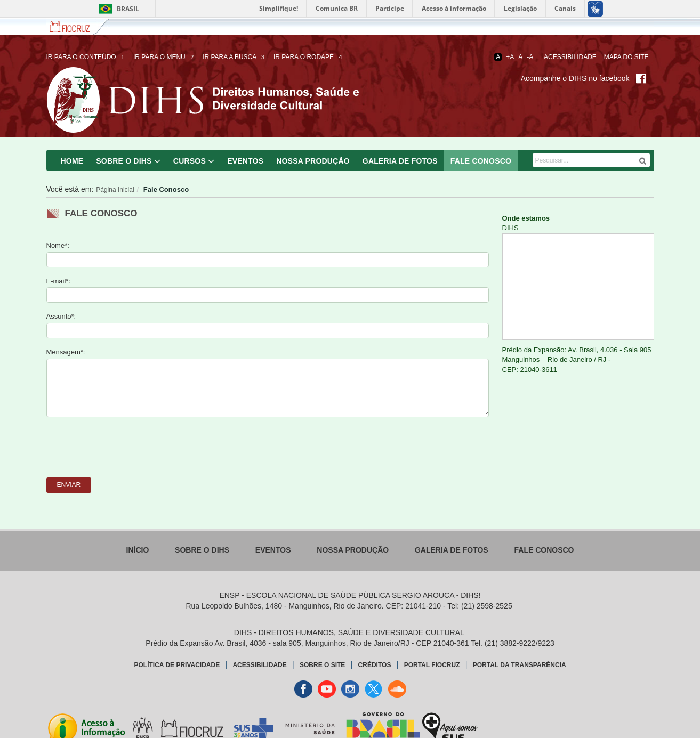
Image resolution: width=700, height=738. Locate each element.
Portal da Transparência (520, 665)
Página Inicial (115, 190)
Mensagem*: (66, 352)
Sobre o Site (322, 665)
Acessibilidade (570, 57)
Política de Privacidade (177, 665)
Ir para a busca (234, 57)
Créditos (375, 665)
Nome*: (58, 245)
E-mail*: (59, 281)
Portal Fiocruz (432, 665)
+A (510, 57)
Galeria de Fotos (400, 161)
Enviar (69, 485)
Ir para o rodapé (309, 57)
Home (72, 161)
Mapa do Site (626, 57)
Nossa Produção (313, 161)
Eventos (245, 161)
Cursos (190, 161)
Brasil (117, 9)
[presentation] (127, 446)
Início (138, 550)
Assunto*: (61, 316)
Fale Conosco (481, 161)
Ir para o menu (164, 57)
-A (530, 57)
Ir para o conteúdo (86, 57)
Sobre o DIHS (124, 161)
